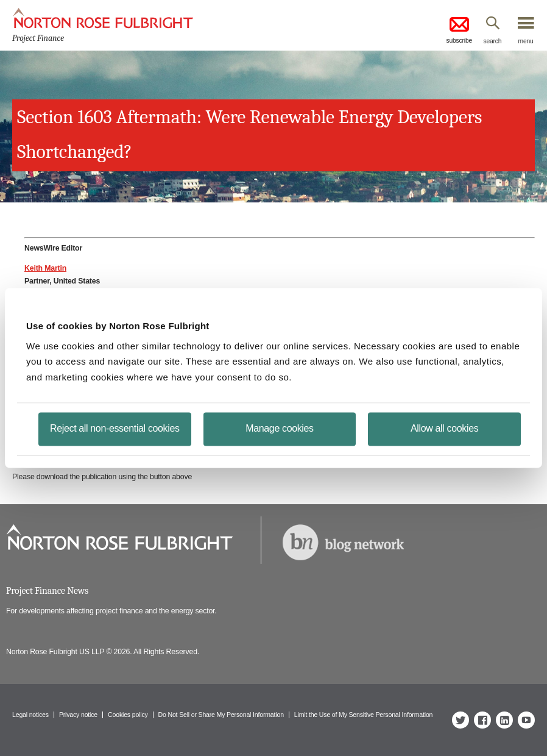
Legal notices (30, 715)
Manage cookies (279, 428)
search (492, 41)
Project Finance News (47, 591)
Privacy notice (78, 715)
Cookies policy (128, 715)
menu (526, 41)
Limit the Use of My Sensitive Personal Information (363, 715)
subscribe (459, 29)
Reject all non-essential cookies (115, 428)
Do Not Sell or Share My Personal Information (221, 715)
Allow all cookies (444, 428)
